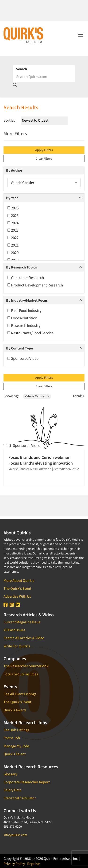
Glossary (10, 774)
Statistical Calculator (20, 798)
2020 (13, 253)
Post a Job (12, 738)
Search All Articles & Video (24, 638)
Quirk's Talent (15, 754)
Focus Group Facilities (21, 674)
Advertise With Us (17, 596)
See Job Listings (16, 730)
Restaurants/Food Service (30, 333)
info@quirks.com (15, 835)
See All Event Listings (20, 694)
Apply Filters (44, 150)
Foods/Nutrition (22, 318)
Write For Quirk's (17, 646)
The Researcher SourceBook (26, 666)
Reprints (34, 864)
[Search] (44, 77)
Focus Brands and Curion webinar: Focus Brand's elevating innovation (41, 460)
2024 (13, 223)
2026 (13, 208)
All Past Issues (14, 630)
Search (21, 69)
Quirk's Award (15, 710)
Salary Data (12, 790)
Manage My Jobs (17, 746)
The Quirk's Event (17, 588)
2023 (13, 230)
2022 (13, 238)
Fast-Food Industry (24, 311)
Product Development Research (35, 285)
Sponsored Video (23, 358)
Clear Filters (44, 159)
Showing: (11, 396)
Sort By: (10, 120)
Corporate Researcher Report (27, 782)
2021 (13, 245)
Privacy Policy (14, 864)
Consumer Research (26, 278)
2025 (13, 215)
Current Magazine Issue (22, 622)
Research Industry (24, 325)
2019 (13, 260)
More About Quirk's (19, 580)
